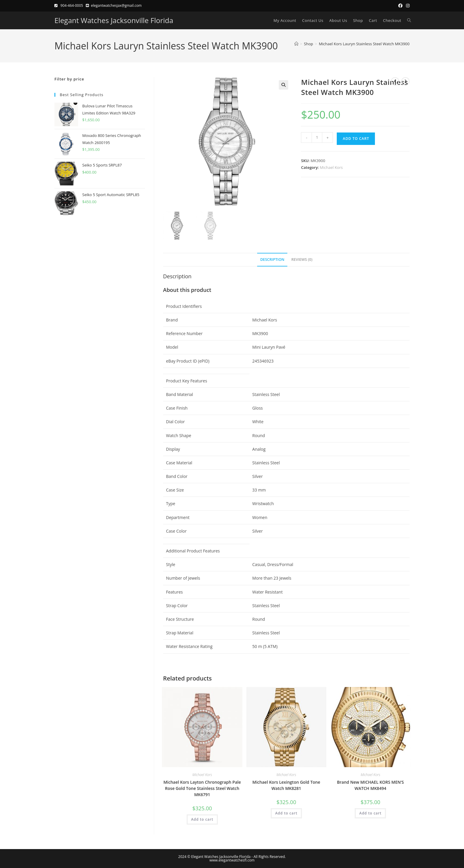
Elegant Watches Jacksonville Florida (114, 20)
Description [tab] (272, 260)
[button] (283, 85)
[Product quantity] (317, 138)
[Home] (296, 44)
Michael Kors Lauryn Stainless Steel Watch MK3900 (364, 44)
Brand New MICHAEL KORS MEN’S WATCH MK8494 (370, 785)
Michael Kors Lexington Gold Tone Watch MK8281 (286, 785)
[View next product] (405, 81)
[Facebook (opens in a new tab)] (400, 6)
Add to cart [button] (202, 819)
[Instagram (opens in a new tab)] (407, 6)
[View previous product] (395, 81)
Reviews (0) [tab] (302, 260)
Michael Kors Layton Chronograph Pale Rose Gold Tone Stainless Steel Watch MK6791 (202, 788)
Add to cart (356, 139)
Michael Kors (331, 167)
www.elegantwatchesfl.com (232, 860)
